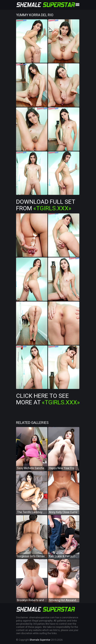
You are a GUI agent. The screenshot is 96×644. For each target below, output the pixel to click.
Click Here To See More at (48, 399)
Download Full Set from (46, 205)
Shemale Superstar (40, 640)
